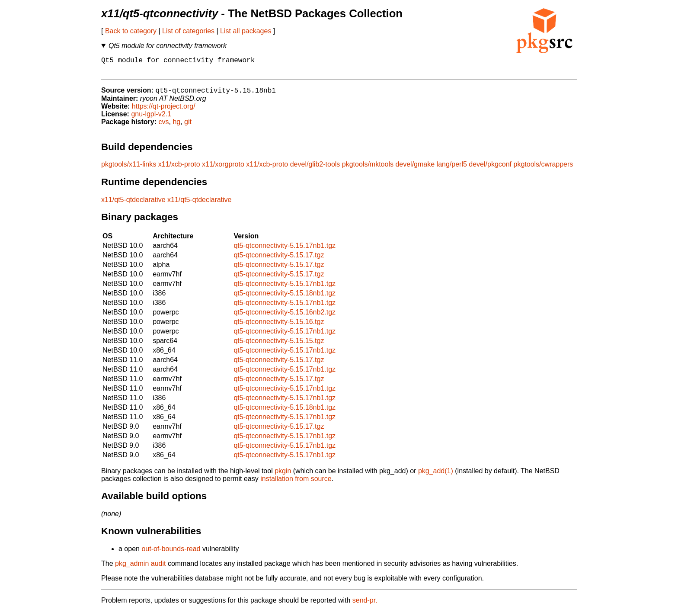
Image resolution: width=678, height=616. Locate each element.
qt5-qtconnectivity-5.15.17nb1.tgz (285, 250)
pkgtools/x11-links (129, 169)
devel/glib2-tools (315, 169)
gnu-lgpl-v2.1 (151, 119)
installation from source (296, 483)
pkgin (283, 476)
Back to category (131, 31)
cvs (164, 127)
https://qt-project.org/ (164, 111)
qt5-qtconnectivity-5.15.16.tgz (279, 326)
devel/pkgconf (490, 169)
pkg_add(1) (436, 476)
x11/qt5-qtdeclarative (133, 204)
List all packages (246, 31)
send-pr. (365, 605)
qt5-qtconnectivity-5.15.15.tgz (279, 345)
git (188, 127)
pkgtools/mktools (368, 169)
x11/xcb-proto (179, 169)
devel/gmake (415, 169)
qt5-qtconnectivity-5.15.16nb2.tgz (285, 317)
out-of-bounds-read (171, 553)
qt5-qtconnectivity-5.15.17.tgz (279, 260)
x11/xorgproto (223, 169)
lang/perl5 (452, 169)
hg (176, 127)
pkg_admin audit (140, 568)
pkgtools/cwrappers (544, 169)
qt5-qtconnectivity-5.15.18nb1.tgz (285, 298)
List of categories (188, 31)
